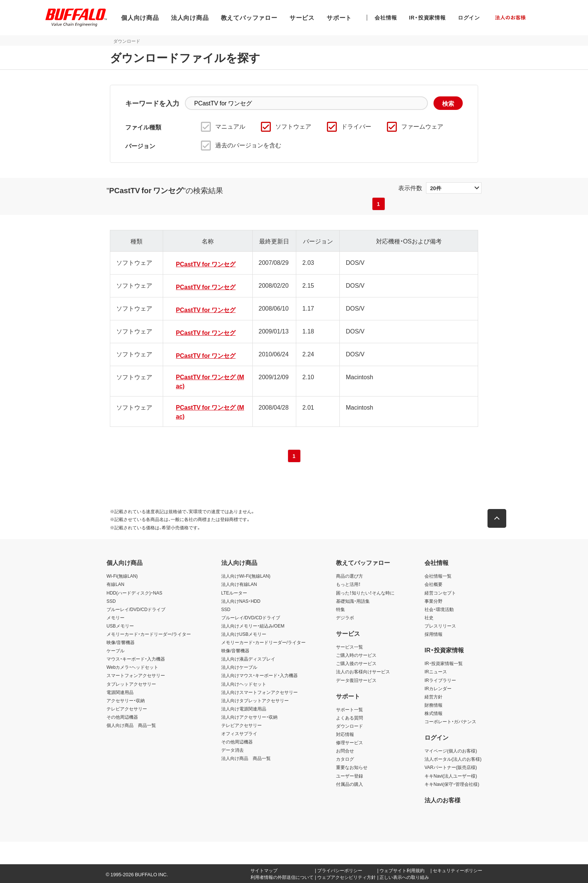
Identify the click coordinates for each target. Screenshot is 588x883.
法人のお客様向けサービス (363, 671)
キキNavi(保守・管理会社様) (452, 784)
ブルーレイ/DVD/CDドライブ (136, 609)
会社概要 (433, 584)
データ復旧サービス (356, 680)
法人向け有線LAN (239, 584)
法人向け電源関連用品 (244, 709)
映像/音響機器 (121, 642)
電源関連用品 (120, 692)
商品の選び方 (349, 576)
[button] (500, 518)
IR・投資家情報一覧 (444, 663)
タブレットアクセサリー (131, 684)
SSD (111, 601)
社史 (429, 617)
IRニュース (436, 671)
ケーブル (115, 650)
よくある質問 (349, 718)
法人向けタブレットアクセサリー (255, 700)
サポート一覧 (349, 709)
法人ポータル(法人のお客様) (453, 759)
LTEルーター (234, 593)
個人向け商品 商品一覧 (131, 725)
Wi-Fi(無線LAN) (122, 576)
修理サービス (349, 742)
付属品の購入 (349, 784)
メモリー (115, 617)
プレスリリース (440, 626)
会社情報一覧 (438, 576)
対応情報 (345, 734)
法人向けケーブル (239, 667)
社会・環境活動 (439, 609)
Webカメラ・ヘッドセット (132, 667)
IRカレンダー (438, 688)
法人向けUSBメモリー (244, 634)
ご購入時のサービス (356, 655)
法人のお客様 (442, 800)
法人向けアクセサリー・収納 (249, 717)
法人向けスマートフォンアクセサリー (259, 692)
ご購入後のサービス (356, 663)
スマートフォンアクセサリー (136, 675)
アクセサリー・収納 (126, 700)
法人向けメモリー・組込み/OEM (253, 626)
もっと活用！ (348, 584)
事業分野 (433, 601)
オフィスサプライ (239, 733)
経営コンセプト (440, 593)
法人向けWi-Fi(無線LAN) (246, 576)
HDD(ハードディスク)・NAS (134, 593)
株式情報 (433, 713)
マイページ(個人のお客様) (451, 751)
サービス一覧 (349, 647)
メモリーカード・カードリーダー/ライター (149, 634)
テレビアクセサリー (127, 709)
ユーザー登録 (349, 776)
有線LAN (115, 584)
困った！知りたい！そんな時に (365, 593)
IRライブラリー (440, 680)
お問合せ (345, 751)
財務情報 (433, 705)
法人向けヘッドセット (244, 684)
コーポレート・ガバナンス (450, 721)
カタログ (345, 759)
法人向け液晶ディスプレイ (248, 659)
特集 (340, 609)
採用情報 (433, 634)
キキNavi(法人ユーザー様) (451, 776)
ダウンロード (349, 726)
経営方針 (433, 697)
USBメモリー (120, 626)
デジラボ (345, 617)
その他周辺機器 (122, 717)
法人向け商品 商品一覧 (246, 758)
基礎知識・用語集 (353, 601)
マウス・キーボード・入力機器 (136, 659)
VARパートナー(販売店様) (451, 767)
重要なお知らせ (352, 767)
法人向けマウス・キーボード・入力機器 (259, 675)
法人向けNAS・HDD (241, 601)
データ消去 (232, 750)
